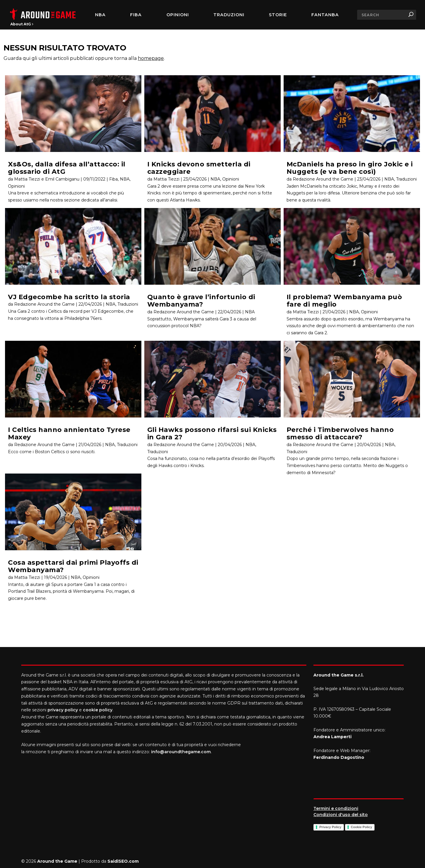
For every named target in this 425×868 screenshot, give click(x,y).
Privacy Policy (330, 827)
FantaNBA (325, 15)
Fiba (113, 179)
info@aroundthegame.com (181, 752)
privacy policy (63, 710)
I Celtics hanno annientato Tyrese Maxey (69, 433)
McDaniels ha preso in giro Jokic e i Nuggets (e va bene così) (350, 168)
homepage (151, 58)
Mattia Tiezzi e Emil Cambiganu (47, 179)
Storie (278, 15)
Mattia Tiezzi (27, 577)
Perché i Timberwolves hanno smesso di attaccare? (340, 433)
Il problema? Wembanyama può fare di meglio (344, 301)
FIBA (136, 15)
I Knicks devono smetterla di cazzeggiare (199, 168)
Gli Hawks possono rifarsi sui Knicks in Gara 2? (212, 433)
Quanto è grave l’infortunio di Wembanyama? (201, 301)
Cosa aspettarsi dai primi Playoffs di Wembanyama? (73, 566)
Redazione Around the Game (44, 304)
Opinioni (178, 15)
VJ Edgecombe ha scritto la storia (69, 297)
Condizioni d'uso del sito (341, 815)
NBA (100, 15)
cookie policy (98, 710)
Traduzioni (229, 15)
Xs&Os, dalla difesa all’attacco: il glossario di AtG (67, 168)
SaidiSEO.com (123, 861)
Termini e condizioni (336, 808)
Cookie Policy (362, 827)
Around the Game (57, 861)
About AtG (22, 24)
